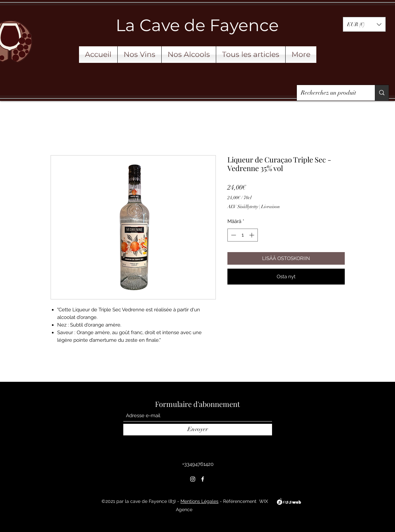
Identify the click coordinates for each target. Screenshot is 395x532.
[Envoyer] (198, 430)
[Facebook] (203, 479)
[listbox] (364, 24)
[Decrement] (233, 235)
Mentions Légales (199, 501)
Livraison (271, 207)
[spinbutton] (242, 235)
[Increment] (252, 235)
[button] (364, 24)
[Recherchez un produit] (331, 93)
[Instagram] (193, 479)
